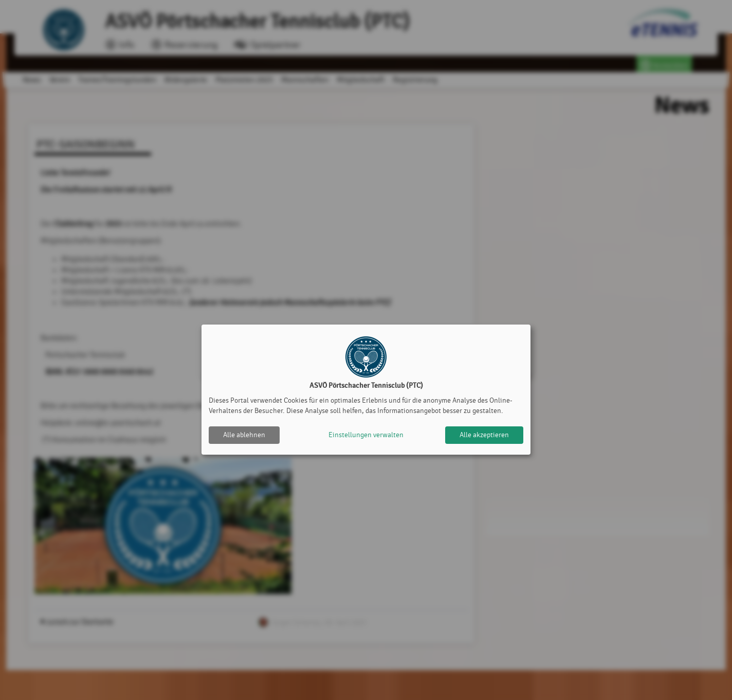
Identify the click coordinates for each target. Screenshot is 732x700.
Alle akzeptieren (484, 435)
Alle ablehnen (244, 435)
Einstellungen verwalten (366, 435)
